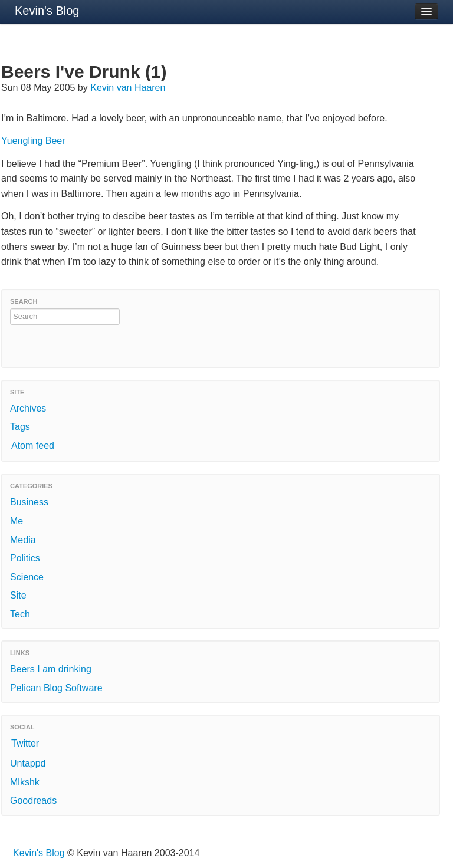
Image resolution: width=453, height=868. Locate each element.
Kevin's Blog (47, 11)
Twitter (25, 743)
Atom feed (33, 445)
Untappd (28, 763)
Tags (20, 427)
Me (17, 521)
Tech (20, 614)
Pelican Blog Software (56, 688)
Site (18, 595)
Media (23, 540)
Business (29, 502)
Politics (25, 558)
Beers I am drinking (51, 669)
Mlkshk (25, 782)
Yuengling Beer (33, 141)
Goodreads (33, 800)
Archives (28, 408)
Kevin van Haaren (128, 88)
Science (27, 577)
